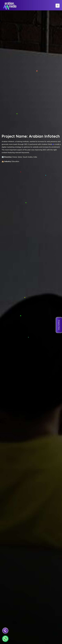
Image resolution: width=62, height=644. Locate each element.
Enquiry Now (59, 325)
